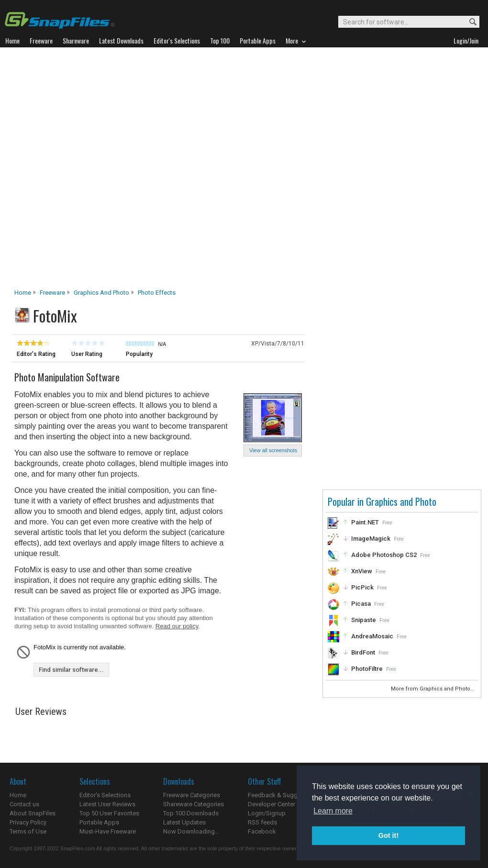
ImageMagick (371, 539)
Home (23, 293)
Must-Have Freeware (108, 831)
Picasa (361, 604)
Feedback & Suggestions (283, 795)
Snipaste (364, 620)
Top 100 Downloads (191, 813)
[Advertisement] (116, 171)
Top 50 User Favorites (109, 813)
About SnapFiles (33, 813)
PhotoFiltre (367, 669)
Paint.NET (365, 522)
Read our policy (177, 626)
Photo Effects (157, 293)
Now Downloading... (191, 831)
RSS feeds (262, 822)
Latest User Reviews (107, 804)
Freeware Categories (192, 795)
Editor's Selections (105, 795)
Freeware (52, 293)
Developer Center (272, 804)
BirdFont (363, 652)
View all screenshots (273, 450)
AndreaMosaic (372, 636)
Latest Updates (184, 822)
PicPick (362, 587)
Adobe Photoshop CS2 (384, 555)
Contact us (24, 804)
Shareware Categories (194, 804)
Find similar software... (71, 670)
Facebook (262, 831)
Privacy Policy (28, 822)
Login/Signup (267, 813)
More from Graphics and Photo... (433, 689)
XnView (362, 571)
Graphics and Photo (101, 293)
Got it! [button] (388, 835)
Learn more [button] (333, 811)
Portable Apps (99, 822)
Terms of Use (28, 831)
